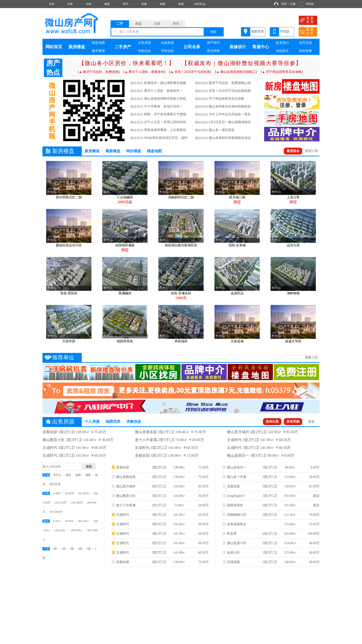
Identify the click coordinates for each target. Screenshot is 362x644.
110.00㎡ (290, 477)
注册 (293, 4)
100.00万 (313, 534)
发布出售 (272, 422)
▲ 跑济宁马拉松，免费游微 (99, 72)
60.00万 (314, 543)
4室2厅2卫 (159, 486)
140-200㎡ (60, 530)
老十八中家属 (126, 505)
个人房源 (92, 422)
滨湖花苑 (233, 562)
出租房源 (167, 43)
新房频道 (92, 151)
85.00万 (203, 486)
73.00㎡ (179, 505)
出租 (89, 4)
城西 (88, 475)
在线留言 (282, 51)
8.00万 (315, 467)
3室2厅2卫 (159, 467)
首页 (52, 4)
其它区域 (55, 484)
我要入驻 (311, 357)
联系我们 (282, 43)
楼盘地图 (98, 43)
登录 (284, 4)
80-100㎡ (84, 521)
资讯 (126, 4)
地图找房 (257, 31)
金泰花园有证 (237, 524)
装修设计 (238, 47)
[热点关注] (137, 83)
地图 (163, 4)
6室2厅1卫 (270, 534)
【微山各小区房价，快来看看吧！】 (127, 63)
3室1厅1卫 (270, 467)
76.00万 (314, 515)
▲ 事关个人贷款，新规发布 (144, 72)
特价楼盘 (134, 151)
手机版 (310, 4)
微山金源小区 (237, 543)
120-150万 (60, 503)
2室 (63, 549)
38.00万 (314, 477)
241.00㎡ (290, 534)
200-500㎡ (77, 530)
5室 (89, 549)
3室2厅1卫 (159, 496)
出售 (70, 4)
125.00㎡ (290, 524)
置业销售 (213, 51)
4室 (80, 549)
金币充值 (305, 43)
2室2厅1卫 (270, 515)
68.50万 (203, 515)
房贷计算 (311, 151)
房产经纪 (213, 43)
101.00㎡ (290, 496)
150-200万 (77, 503)
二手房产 (123, 47)
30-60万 (70, 493)
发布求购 (293, 422)
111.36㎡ (290, 515)
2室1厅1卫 (159, 505)
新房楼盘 (77, 47)
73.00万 (203, 562)
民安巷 (232, 534)
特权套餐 (305, 51)
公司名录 (192, 47)
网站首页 (54, 47)
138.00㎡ (179, 467)
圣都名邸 (123, 467)
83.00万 (314, 486)
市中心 (57, 475)
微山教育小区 (126, 496)
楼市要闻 (98, 51)
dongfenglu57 (236, 496)
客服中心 (261, 47)
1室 (55, 549)
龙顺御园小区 (237, 515)
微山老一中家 (237, 477)
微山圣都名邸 (126, 477)
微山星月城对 (126, 486)
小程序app (199, 4)
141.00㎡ (179, 496)
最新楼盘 (113, 151)
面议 (316, 496)
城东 (68, 475)
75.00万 (203, 467)
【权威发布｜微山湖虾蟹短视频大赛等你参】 (242, 63)
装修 (144, 4)
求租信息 (167, 51)
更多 (311, 422)
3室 (72, 549)
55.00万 (314, 524)
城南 (78, 475)
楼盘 (107, 4)
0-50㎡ (57, 521)
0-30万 (57, 493)
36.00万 (203, 496)
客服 (181, 4)
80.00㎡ (290, 467)
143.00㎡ (179, 486)
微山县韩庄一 (237, 467)
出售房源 (144, 43)
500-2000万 (56, 512)
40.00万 (314, 562)
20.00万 (203, 505)
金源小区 (233, 553)
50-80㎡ (70, 521)
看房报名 (293, 151)
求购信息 (144, 51)
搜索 (213, 32)
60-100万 (84, 493)
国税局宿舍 (235, 505)
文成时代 (123, 515)
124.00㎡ (290, 543)
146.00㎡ (290, 562)
